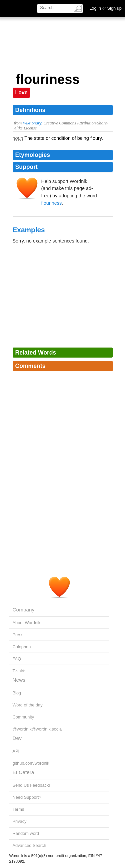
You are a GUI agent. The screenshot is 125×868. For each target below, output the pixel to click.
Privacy (20, 821)
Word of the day (28, 705)
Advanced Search (29, 845)
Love (21, 92)
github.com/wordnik (31, 763)
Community (23, 717)
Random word (26, 833)
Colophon (22, 647)
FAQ (17, 659)
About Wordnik (27, 623)
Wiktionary (32, 123)
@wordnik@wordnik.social (38, 729)
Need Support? (27, 797)
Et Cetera (23, 772)
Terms (18, 809)
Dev (17, 738)
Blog (17, 693)
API (16, 751)
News (19, 680)
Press (18, 635)
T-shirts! (20, 671)
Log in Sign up (105, 8)
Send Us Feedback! (31, 785)
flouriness (52, 203)
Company (24, 610)
